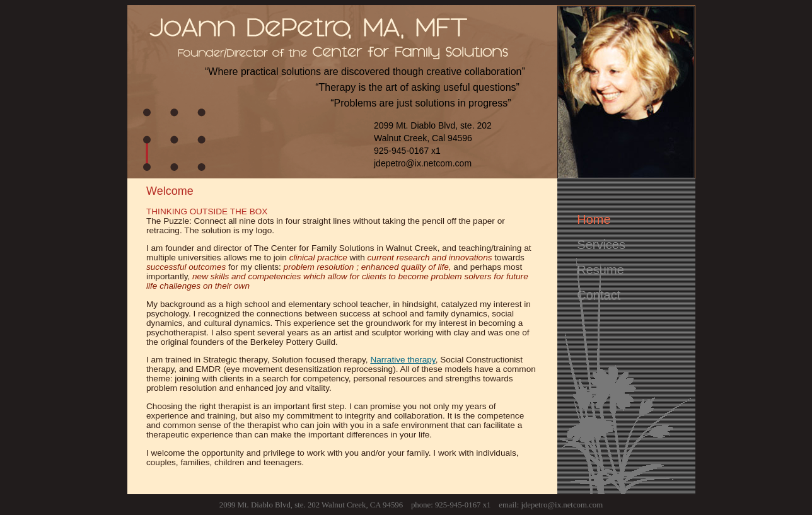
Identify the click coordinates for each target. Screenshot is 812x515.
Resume (600, 270)
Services (601, 245)
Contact (599, 295)
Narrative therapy (403, 360)
